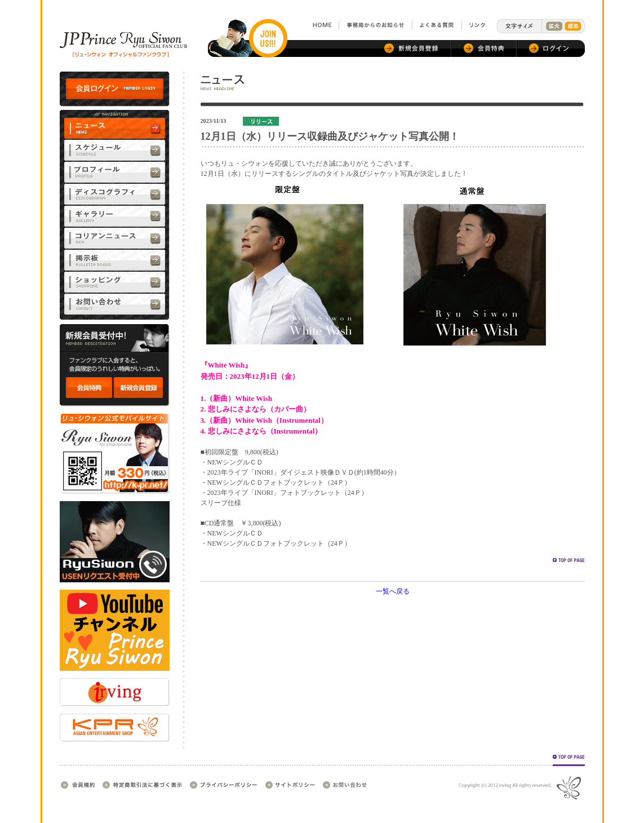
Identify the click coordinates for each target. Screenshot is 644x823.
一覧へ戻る (393, 591)
